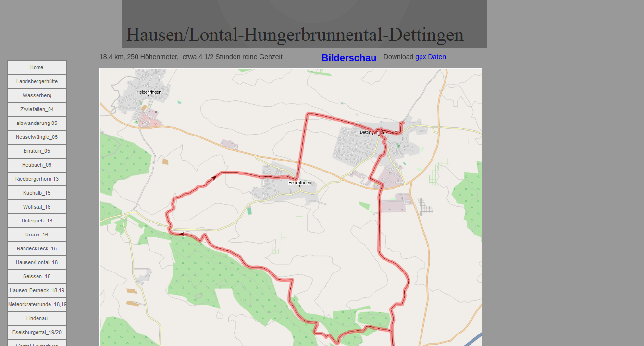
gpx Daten (431, 57)
